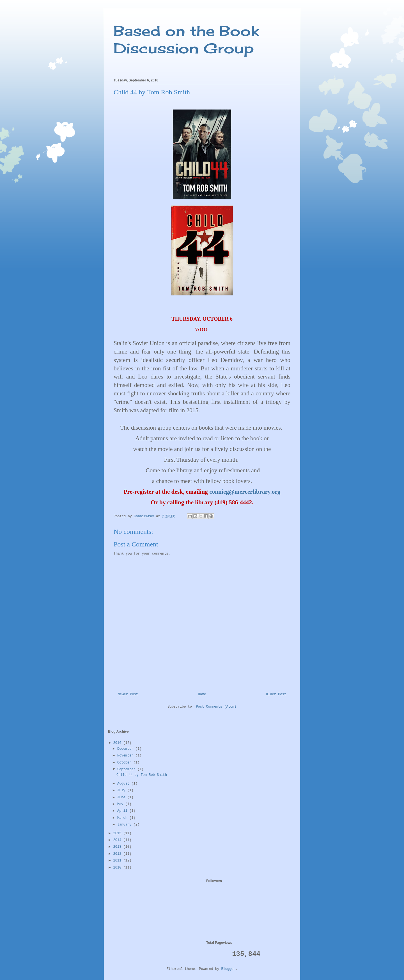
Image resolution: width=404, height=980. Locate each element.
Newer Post (128, 694)
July (122, 790)
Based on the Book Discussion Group (186, 39)
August (124, 784)
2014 (118, 840)
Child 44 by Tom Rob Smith (142, 775)
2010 (118, 868)
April (123, 811)
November (126, 756)
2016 (118, 743)
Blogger (228, 969)
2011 (118, 861)
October (125, 763)
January (125, 825)
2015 (118, 833)
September (127, 769)
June (122, 797)
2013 (118, 847)
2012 (118, 854)
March (123, 818)
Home (202, 694)
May (121, 804)
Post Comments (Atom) (216, 707)
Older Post (276, 694)
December (126, 749)
